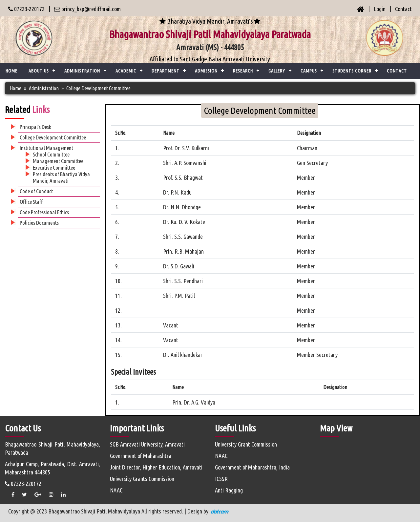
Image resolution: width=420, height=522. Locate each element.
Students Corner (352, 71)
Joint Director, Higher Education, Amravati (156, 467)
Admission (206, 71)
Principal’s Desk (35, 127)
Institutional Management (46, 148)
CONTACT (397, 71)
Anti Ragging (229, 490)
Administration (44, 88)
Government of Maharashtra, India (252, 467)
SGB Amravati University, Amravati (147, 444)
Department (166, 71)
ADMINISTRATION (82, 71)
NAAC (116, 490)
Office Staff (31, 202)
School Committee (51, 154)
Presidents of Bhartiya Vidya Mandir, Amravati (61, 177)
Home (11, 71)
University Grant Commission (246, 444)
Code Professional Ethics (44, 212)
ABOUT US (39, 71)
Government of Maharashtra (141, 456)
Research (243, 71)
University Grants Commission (142, 479)
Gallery (277, 71)
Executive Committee (54, 167)
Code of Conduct (36, 191)
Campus (309, 71)
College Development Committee (53, 137)
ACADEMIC (126, 71)
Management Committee (58, 161)
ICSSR (221, 479)
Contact (403, 9)
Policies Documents (39, 223)
